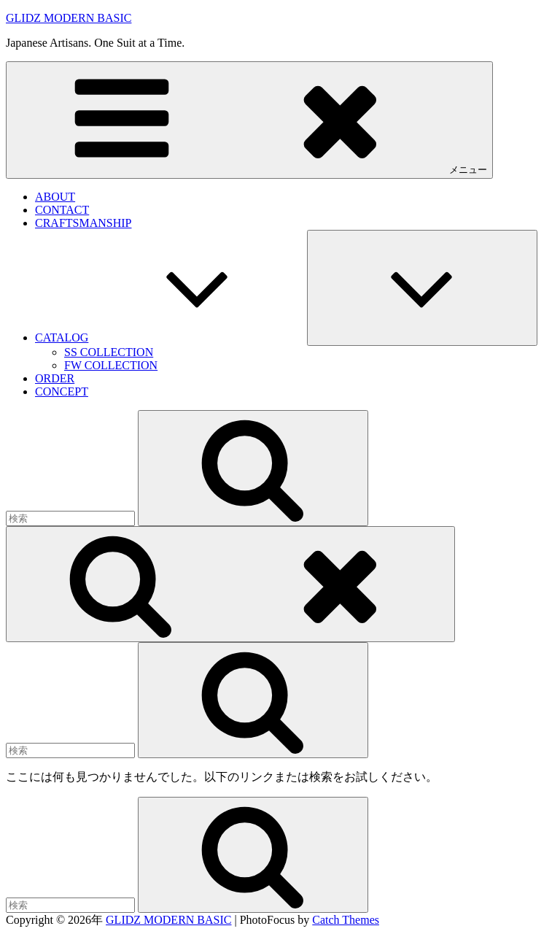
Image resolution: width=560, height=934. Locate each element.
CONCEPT (62, 391)
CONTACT (62, 210)
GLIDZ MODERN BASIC (69, 18)
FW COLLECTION (111, 365)
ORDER (55, 378)
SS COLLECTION (109, 352)
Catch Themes (346, 920)
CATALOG (171, 337)
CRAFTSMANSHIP (83, 223)
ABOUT (55, 197)
